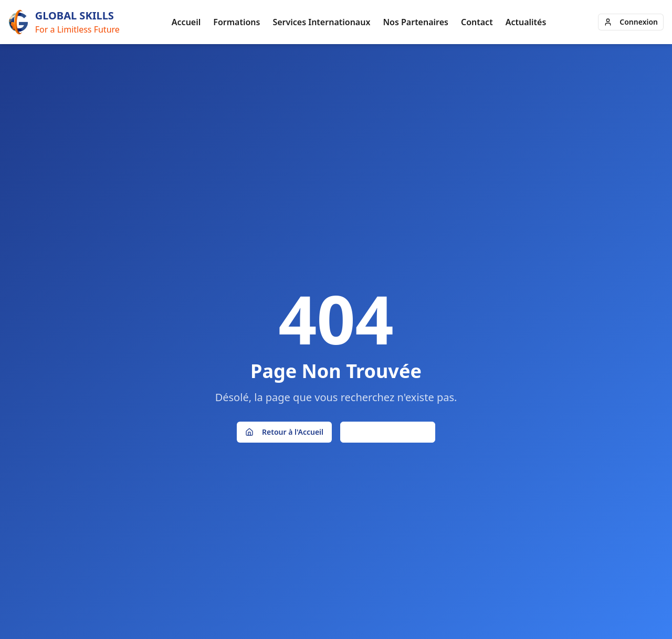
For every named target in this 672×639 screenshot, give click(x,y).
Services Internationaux (321, 22)
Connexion (631, 22)
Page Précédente (388, 432)
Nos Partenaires (416, 22)
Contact (477, 22)
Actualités (526, 22)
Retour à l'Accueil (284, 432)
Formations (237, 22)
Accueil (186, 22)
